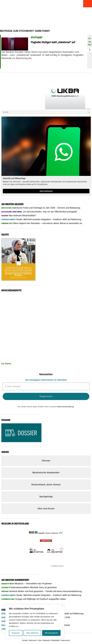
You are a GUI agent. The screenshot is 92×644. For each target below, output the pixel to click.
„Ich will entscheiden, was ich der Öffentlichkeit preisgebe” (39, 212)
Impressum (33, 640)
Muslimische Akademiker (46, 473)
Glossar (46, 461)
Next (61, 549)
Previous (30, 549)
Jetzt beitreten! (46, 191)
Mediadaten (56, 640)
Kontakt (25, 640)
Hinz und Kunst (46, 509)
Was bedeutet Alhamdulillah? (19, 216)
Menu (87, 4)
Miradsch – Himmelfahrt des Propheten (27, 584)
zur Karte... (7, 364)
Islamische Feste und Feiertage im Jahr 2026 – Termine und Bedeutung (41, 208)
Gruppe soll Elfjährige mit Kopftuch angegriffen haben (34, 599)
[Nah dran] (62, 606)
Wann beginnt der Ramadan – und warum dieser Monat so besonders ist (42, 223)
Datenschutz (66, 640)
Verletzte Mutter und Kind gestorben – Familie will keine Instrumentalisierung (41, 591)
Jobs (40, 640)
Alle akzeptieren (51, 633)
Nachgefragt (46, 497)
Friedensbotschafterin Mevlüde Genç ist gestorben (29, 587)
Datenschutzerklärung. (66, 407)
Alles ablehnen (32, 633)
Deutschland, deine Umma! (46, 485)
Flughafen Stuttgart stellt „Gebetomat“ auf (53, 42)
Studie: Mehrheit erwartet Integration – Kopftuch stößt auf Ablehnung (41, 219)
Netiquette (46, 640)
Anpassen (16, 633)
